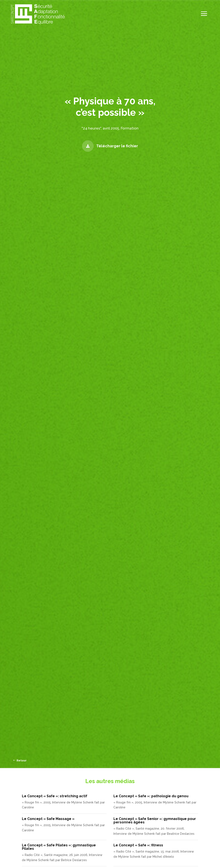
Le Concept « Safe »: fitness (138, 845)
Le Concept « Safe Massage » (48, 819)
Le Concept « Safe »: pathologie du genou (151, 796)
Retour (22, 760)
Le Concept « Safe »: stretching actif (55, 796)
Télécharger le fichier (117, 146)
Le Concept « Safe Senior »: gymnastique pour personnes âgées (155, 821)
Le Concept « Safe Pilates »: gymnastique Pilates (59, 847)
